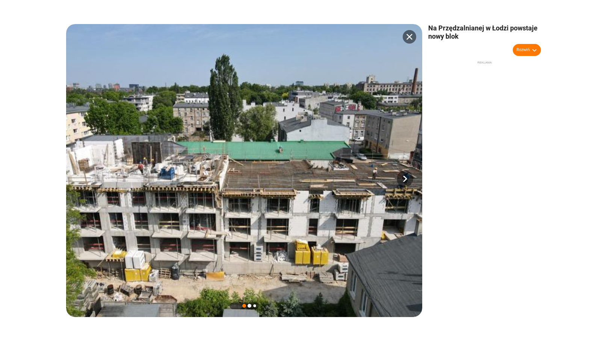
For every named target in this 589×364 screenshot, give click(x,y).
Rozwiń (523, 50)
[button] (405, 179)
